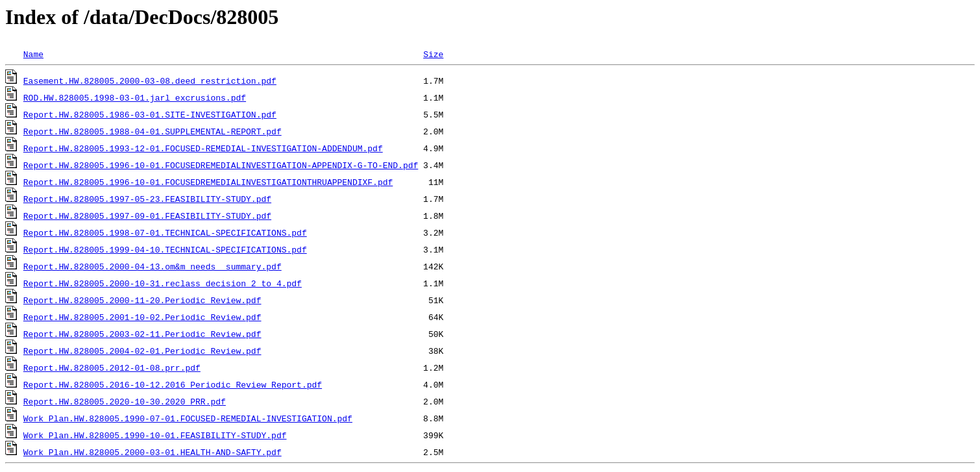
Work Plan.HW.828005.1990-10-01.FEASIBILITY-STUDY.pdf (155, 435)
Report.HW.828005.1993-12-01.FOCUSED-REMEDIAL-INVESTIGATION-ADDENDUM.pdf (203, 148)
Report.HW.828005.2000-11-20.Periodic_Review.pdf (142, 300)
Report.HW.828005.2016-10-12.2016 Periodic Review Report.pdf (173, 384)
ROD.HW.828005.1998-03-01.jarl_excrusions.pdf (135, 97)
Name (33, 54)
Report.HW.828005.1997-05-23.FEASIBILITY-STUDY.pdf (147, 199)
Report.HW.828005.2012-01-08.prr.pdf (112, 367)
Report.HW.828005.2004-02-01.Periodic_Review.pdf (142, 351)
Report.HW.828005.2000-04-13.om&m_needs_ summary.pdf (153, 266)
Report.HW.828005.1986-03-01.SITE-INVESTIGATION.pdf (150, 114)
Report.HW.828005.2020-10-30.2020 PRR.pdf (125, 401)
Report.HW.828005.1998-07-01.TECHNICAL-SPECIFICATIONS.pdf (165, 232)
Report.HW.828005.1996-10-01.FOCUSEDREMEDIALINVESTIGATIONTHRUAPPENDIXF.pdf (208, 182)
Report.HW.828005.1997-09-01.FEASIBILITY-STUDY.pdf (147, 216)
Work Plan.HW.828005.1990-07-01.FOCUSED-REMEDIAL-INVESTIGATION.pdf (188, 418)
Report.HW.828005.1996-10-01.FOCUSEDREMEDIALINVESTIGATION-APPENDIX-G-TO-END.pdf (221, 165)
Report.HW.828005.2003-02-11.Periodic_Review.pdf (142, 334)
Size (433, 54)
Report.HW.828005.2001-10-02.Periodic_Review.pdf (142, 317)
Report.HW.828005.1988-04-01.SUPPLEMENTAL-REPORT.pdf (153, 131)
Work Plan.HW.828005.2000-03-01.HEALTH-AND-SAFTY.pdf (153, 452)
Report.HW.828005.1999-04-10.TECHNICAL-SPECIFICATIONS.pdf (165, 249)
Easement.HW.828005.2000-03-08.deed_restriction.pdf (150, 81)
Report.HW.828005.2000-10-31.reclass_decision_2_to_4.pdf (163, 283)
